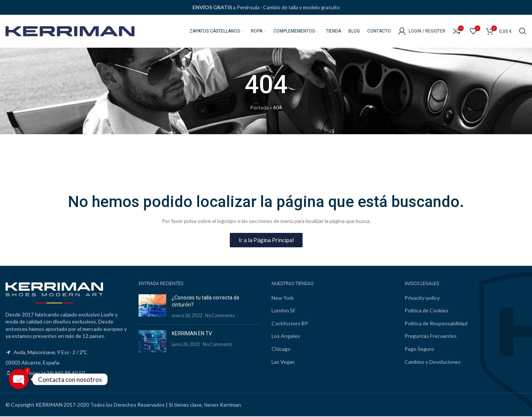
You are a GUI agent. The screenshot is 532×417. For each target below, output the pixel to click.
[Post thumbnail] (152, 307)
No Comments (220, 316)
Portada (259, 108)
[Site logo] (70, 31)
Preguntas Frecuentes (431, 337)
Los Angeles (286, 337)
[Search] (523, 31)
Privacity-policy (422, 298)
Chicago (281, 349)
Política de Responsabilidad (436, 324)
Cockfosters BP (290, 324)
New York (283, 298)
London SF (284, 311)
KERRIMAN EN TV (192, 334)
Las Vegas (283, 362)
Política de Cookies (427, 311)
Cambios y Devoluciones (433, 362)
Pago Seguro (419, 349)
